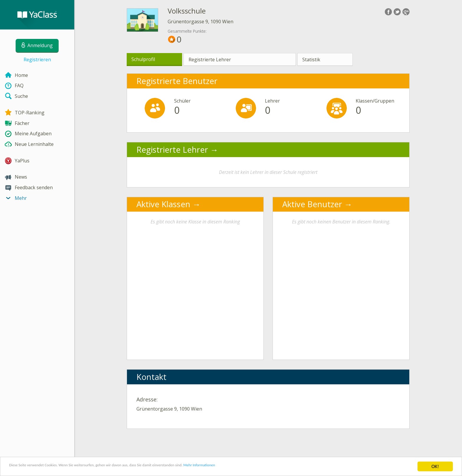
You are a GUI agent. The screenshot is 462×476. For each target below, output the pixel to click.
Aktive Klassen (163, 204)
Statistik (311, 60)
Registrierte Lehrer (210, 60)
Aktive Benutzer (312, 204)
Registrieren (37, 60)
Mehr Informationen (258, 467)
